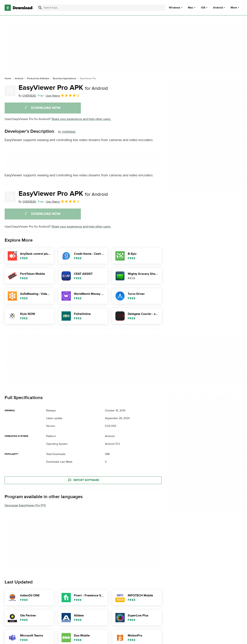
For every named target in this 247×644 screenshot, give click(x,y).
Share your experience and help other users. (81, 119)
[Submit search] (40, 8)
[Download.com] (19, 8)
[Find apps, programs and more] (101, 8)
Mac (191, 8)
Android (218, 8)
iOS (203, 8)
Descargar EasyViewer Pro (22, 505)
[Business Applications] (64, 79)
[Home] (8, 79)
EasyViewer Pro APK (63, 88)
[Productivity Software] (38, 79)
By (27, 96)
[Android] (19, 79)
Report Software (83, 480)
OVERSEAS (69, 132)
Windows (175, 8)
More (235, 8)
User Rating (63, 95)
